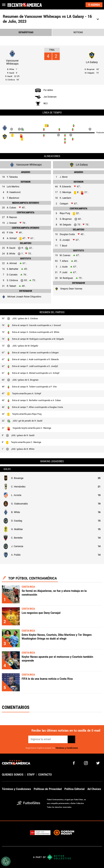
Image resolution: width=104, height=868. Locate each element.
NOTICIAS (78, 32)
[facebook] (74, 763)
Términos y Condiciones (67, 748)
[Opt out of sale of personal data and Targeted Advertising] (6, 861)
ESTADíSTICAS (26, 32)
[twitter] (98, 763)
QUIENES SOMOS (13, 775)
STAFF (31, 775)
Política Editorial (75, 789)
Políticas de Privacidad (48, 789)
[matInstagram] (86, 763)
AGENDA (94, 5)
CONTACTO (45, 775)
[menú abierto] (4, 5)
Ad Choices (94, 789)
